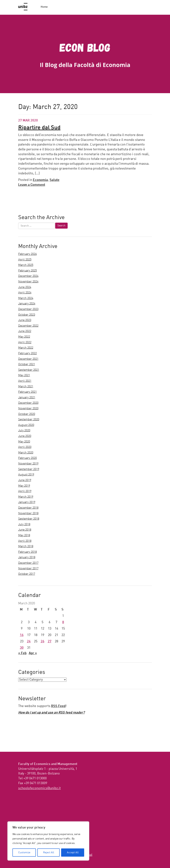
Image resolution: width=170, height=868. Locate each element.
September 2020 (29, 420)
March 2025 (26, 265)
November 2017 (28, 569)
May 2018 (24, 535)
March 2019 (26, 497)
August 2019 (26, 475)
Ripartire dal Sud (39, 128)
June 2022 (25, 331)
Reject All (49, 853)
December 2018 (28, 508)
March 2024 (26, 298)
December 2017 (28, 563)
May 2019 (24, 486)
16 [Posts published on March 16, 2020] (22, 635)
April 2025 (25, 260)
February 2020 (27, 458)
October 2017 (27, 574)
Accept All (73, 853)
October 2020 (27, 414)
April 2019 (25, 491)
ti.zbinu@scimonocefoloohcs (39, 788)
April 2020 (25, 447)
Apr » (33, 653)
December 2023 (28, 309)
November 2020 (28, 409)
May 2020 (24, 442)
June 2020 (25, 436)
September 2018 (29, 519)
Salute (55, 180)
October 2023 (27, 315)
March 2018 (26, 546)
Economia (40, 180)
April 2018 (25, 541)
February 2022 (27, 353)
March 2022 (26, 348)
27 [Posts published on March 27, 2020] (50, 641)
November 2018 (28, 513)
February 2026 (27, 254)
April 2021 (25, 381)
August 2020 (26, 425)
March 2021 (26, 387)
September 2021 (29, 370)
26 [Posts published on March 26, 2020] (43, 641)
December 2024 (28, 276)
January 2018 (27, 557)
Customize (24, 853)
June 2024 (25, 287)
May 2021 (24, 375)
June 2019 (25, 480)
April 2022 (25, 342)
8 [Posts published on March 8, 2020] (63, 622)
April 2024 (25, 293)
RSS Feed (58, 706)
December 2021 (28, 359)
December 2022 (28, 326)
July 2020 (24, 431)
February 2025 (27, 271)
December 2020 (28, 403)
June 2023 (25, 320)
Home (44, 7)
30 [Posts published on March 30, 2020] (22, 648)
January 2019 (27, 502)
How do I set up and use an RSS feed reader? (51, 713)
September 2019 (29, 469)
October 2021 (27, 364)
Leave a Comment (32, 185)
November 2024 (28, 282)
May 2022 (24, 337)
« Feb (22, 653)
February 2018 (27, 552)
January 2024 (27, 304)
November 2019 (28, 464)
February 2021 (27, 392)
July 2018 (24, 524)
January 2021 (27, 398)
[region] (48, 841)
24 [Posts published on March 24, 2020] (29, 641)
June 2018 (25, 530)
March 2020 (26, 453)
